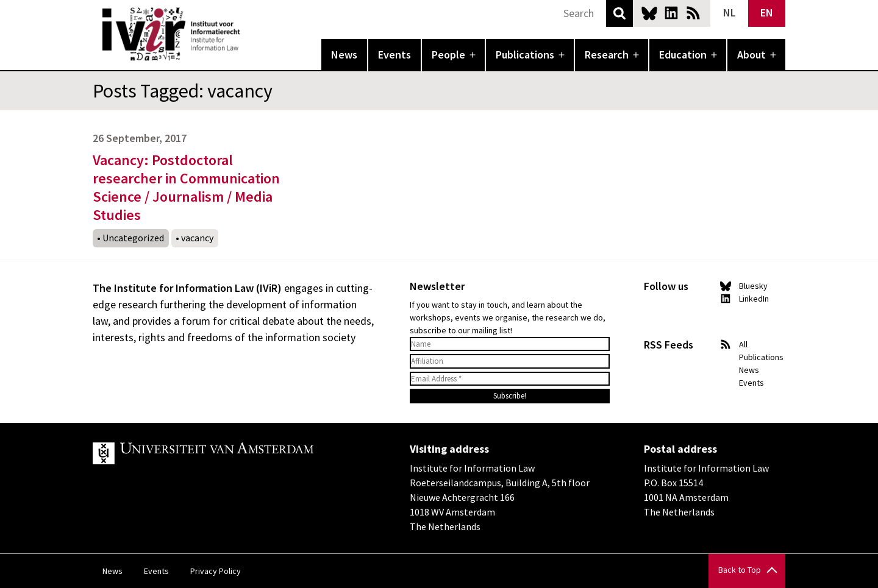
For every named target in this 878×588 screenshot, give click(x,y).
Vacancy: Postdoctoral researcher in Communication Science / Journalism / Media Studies (186, 187)
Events (394, 55)
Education (683, 55)
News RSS (693, 13)
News (344, 55)
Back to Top (740, 570)
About (751, 55)
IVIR (249, 34)
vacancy (197, 238)
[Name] (510, 344)
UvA (234, 453)
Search (619, 13)
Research (607, 55)
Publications (525, 55)
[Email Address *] (510, 379)
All (743, 344)
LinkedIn (671, 13)
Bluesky (649, 13)
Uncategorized (133, 238)
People (448, 55)
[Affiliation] (510, 361)
